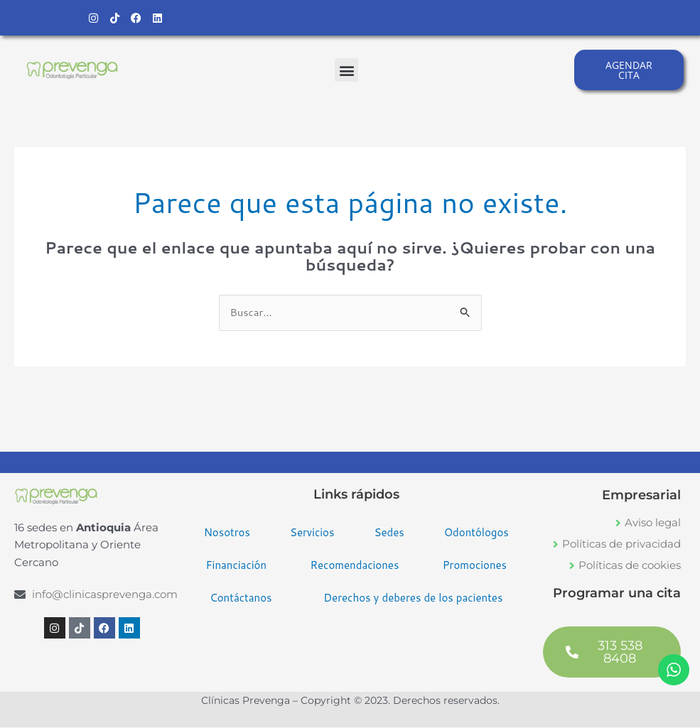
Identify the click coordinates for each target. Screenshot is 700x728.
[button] (346, 71)
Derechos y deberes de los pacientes (413, 599)
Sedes (389, 534)
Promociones (475, 566)
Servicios (312, 534)
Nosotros (227, 534)
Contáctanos (241, 599)
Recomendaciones (354, 566)
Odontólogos (476, 534)
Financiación (236, 566)
